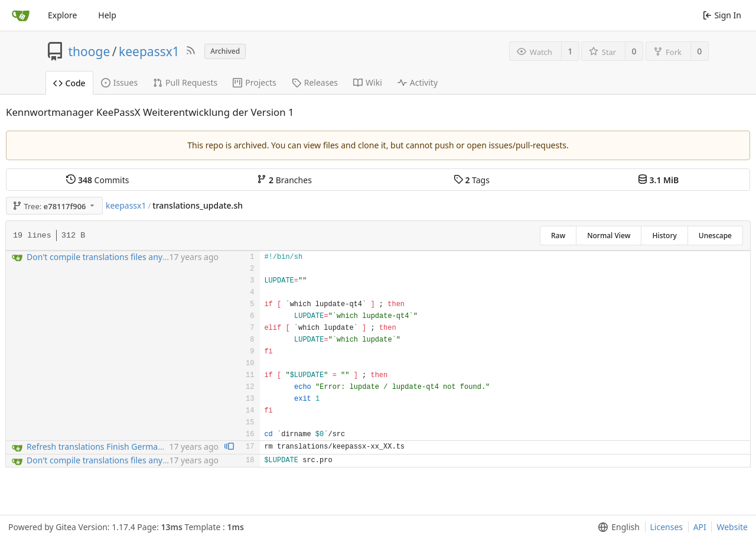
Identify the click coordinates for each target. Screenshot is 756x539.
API (700, 527)
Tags (472, 180)
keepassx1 (149, 51)
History (664, 236)
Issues (119, 82)
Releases (315, 82)
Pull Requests (185, 82)
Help (107, 15)
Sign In (722, 15)
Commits (97, 180)
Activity (418, 82)
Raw (558, 236)
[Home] (21, 15)
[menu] (616, 527)
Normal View (609, 236)
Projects (254, 82)
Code (69, 83)
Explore (62, 15)
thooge (89, 51)
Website (732, 527)
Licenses (667, 527)
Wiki (368, 82)
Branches (284, 180)
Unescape (715, 236)
